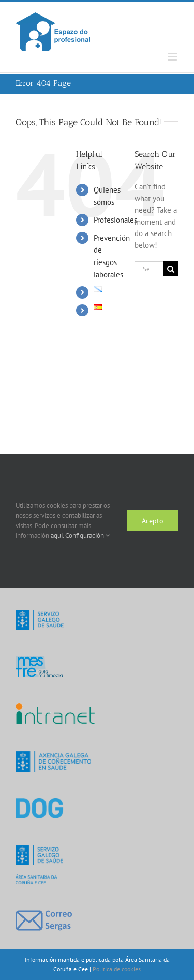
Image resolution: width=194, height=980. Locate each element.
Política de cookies (117, 969)
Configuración (87, 536)
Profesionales (115, 220)
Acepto (153, 521)
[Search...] (149, 269)
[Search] (171, 269)
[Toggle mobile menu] (173, 57)
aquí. (58, 536)
